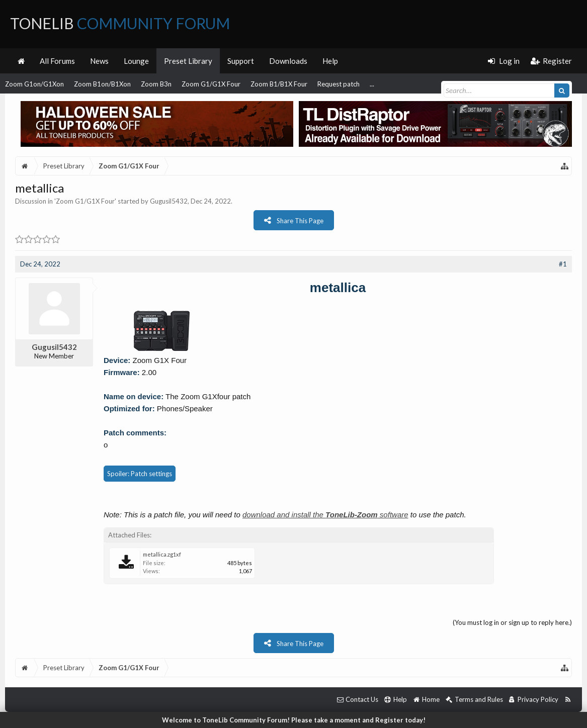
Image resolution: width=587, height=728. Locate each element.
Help (330, 61)
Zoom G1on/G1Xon (34, 84)
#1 (563, 264)
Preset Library (188, 61)
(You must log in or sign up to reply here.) (512, 622)
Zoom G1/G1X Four (211, 84)
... (372, 84)
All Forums (57, 61)
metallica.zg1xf (162, 554)
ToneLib (120, 23)
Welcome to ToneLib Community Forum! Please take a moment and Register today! (294, 720)
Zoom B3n (156, 84)
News (99, 61)
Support (241, 61)
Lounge (136, 61)
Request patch (339, 84)
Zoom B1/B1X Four (279, 84)
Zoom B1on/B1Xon (102, 84)
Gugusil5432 (169, 201)
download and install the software (325, 515)
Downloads (288, 61)
